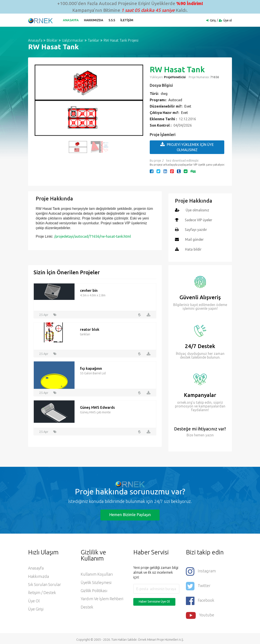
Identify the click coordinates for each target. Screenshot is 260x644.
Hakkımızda (94, 20)
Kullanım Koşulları (97, 574)
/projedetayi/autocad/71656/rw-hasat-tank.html (93, 236)
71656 (214, 77)
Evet (188, 106)
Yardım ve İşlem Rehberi (102, 599)
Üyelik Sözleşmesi (96, 582)
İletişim (127, 20)
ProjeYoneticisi (175, 77)
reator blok (90, 329)
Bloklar (52, 40)
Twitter (198, 585)
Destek (87, 607)
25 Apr (44, 314)
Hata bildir (193, 249)
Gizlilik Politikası (94, 590)
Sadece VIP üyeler (199, 220)
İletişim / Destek (42, 593)
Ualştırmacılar (73, 40)
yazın (209, 434)
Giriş (213, 20)
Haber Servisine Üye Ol (154, 601)
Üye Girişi (36, 609)
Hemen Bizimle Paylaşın (130, 514)
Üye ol (228, 20)
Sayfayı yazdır (196, 229)
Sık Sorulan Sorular (45, 584)
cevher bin (89, 290)
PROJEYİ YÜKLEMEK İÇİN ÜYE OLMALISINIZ (187, 147)
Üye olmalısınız (198, 210)
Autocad (175, 100)
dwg (164, 94)
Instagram (201, 571)
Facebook (200, 599)
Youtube (200, 613)
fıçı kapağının (91, 368)
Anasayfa (71, 20)
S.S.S (112, 20)
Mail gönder (195, 239)
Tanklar (93, 40)
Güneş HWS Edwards (98, 407)
